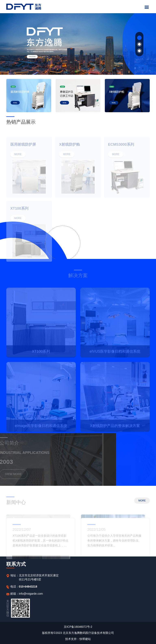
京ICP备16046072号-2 (78, 627)
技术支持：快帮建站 (78, 639)
